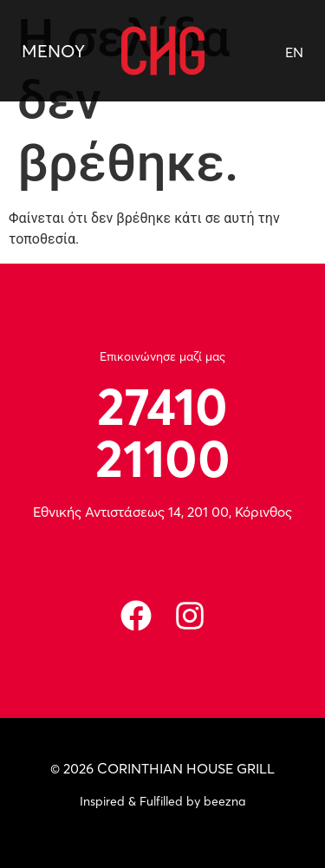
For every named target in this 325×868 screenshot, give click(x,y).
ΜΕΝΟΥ (53, 51)
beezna (224, 801)
